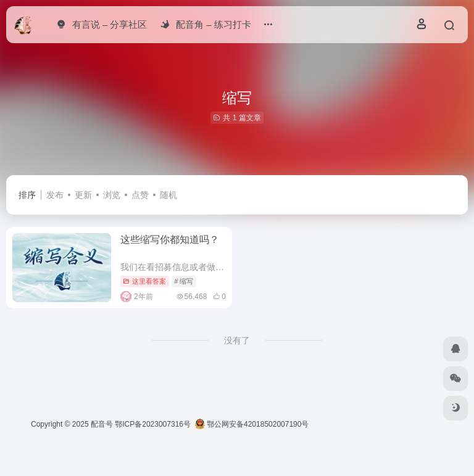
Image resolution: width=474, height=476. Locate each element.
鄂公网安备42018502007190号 (252, 424)
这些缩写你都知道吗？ (170, 240)
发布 (55, 195)
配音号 (102, 424)
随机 (168, 195)
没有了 (237, 340)
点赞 (140, 195)
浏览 (112, 195)
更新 (83, 195)
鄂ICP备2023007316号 (153, 424)
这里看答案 (144, 281)
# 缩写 (184, 281)
